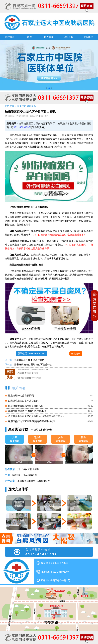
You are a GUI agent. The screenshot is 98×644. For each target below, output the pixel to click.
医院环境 (49, 37)
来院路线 (88, 37)
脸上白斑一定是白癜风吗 (21, 396)
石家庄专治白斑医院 (28, 374)
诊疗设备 (69, 37)
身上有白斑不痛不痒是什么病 (29, 360)
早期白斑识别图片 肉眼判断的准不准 (27, 411)
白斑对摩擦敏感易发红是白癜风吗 (26, 406)
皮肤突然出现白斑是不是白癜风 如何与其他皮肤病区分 (36, 416)
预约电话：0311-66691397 (32, 353)
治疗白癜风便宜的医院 (29, 378)
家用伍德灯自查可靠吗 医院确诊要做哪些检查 (32, 421)
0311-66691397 (22, 127)
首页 (19, 106)
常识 (29, 37)
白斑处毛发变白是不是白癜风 (23, 401)
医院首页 (10, 37)
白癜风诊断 (30, 106)
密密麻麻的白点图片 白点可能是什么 (33, 364)
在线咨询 (76, 353)
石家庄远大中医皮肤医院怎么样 (34, 369)
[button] (46, 88)
